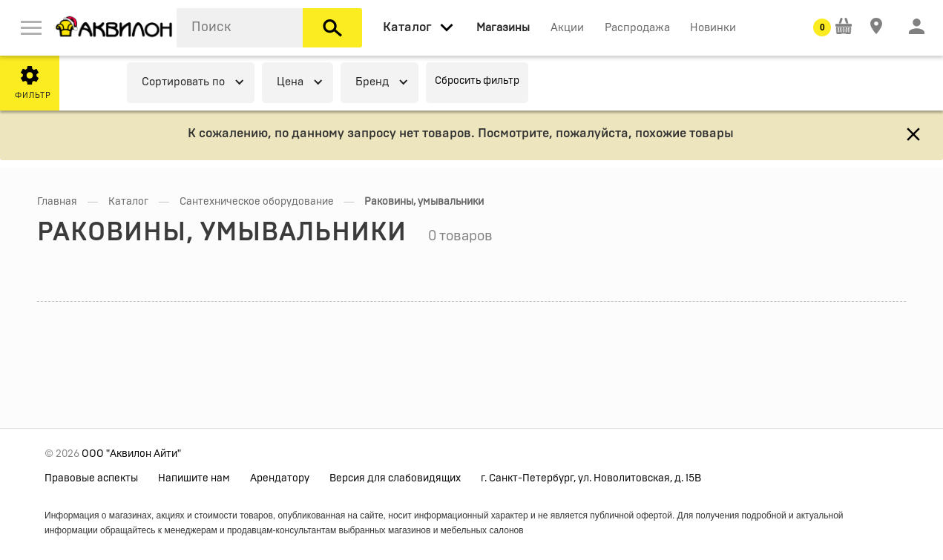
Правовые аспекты (91, 478)
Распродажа (637, 28)
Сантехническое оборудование (257, 202)
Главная (57, 202)
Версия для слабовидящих (395, 478)
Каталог (128, 202)
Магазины (503, 28)
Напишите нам (194, 478)
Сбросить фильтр (477, 81)
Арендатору (280, 478)
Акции (567, 28)
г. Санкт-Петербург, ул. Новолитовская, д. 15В (591, 478)
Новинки (713, 28)
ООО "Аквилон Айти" (131, 454)
